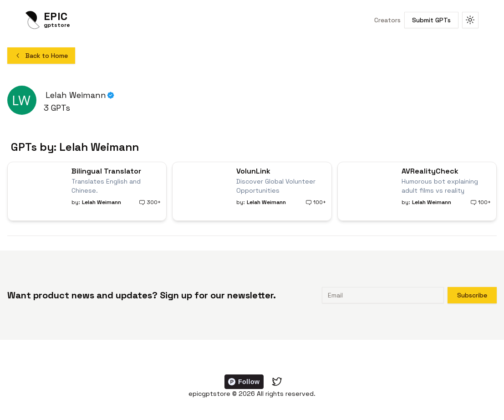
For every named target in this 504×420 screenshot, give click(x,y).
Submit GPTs (431, 20)
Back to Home (41, 56)
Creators (387, 20)
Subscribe (472, 295)
